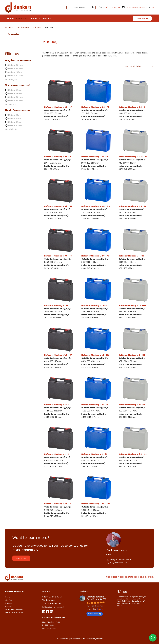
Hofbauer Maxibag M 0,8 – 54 (134, 199)
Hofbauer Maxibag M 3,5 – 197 (61, 497)
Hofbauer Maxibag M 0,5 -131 (98, 150)
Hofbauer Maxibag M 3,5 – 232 (98, 497)
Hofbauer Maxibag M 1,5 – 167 (61, 348)
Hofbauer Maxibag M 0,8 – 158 (98, 199)
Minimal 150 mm (16, 69)
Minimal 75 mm (16, 94)
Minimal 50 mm (16, 90)
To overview (14, 34)
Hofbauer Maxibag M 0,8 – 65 (61, 249)
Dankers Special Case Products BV (96, 598)
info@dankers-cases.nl (132, 7)
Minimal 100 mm (16, 65)
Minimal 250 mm (16, 76)
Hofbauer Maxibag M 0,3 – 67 (61, 100)
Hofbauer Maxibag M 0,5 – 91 (134, 100)
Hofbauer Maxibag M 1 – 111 (134, 249)
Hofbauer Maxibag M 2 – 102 (134, 348)
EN (151, 7)
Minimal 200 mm (16, 72)
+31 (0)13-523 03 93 (53, 603)
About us (36, 18)
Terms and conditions (16, 609)
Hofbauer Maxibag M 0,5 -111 (61, 150)
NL (148, 7)
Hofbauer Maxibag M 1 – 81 (61, 298)
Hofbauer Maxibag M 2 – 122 (61, 398)
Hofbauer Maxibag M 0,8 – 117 (61, 199)
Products (21, 18)
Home (10, 18)
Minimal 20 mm (16, 115)
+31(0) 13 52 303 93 (107, 7)
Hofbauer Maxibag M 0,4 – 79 (98, 100)
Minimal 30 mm (16, 119)
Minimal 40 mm (16, 122)
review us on (95, 614)
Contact (47, 18)
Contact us (142, 18)
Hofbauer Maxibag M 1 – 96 (98, 298)
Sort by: (127, 66)
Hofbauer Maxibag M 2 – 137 (98, 398)
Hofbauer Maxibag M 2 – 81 (98, 447)
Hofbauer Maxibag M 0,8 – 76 (98, 249)
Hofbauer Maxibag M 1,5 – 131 (134, 298)
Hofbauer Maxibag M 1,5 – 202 (98, 348)
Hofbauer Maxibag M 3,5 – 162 (134, 447)
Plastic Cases (25, 27)
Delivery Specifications (16, 612)
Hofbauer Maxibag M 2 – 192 (61, 447)
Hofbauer (39, 27)
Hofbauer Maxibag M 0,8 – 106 (134, 150)
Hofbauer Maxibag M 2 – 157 (134, 398)
